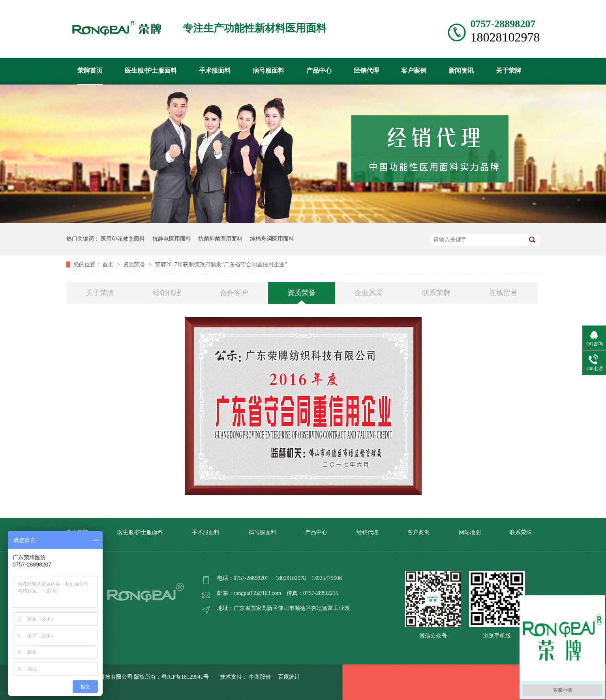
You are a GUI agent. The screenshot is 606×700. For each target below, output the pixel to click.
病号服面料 (268, 71)
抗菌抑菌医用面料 (220, 239)
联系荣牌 (436, 293)
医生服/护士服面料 (151, 71)
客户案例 (414, 71)
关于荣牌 (508, 71)
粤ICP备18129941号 (185, 677)
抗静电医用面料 (172, 239)
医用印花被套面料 (123, 239)
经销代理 (366, 71)
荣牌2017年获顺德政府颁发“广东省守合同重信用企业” (221, 264)
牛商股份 (260, 677)
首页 (109, 264)
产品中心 (319, 71)
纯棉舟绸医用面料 (272, 239)
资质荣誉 (135, 264)
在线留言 (503, 293)
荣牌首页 (90, 71)
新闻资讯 (461, 71)
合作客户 (234, 293)
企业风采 (369, 293)
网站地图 (470, 532)
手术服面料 (215, 71)
